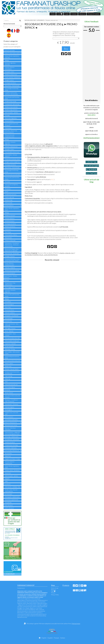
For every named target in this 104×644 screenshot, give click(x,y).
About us (82, 14)
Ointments (8, 229)
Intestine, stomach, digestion (10, 143)
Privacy (53, 593)
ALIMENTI (7, 484)
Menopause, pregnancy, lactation (12, 185)
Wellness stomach (10, 215)
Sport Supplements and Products (12, 124)
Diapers (7, 479)
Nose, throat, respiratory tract (12, 467)
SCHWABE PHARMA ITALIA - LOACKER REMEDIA (41, 255)
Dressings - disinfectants (12, 437)
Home (53, 14)
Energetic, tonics (10, 72)
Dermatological (9, 304)
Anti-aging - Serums (10, 328)
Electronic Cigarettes (11, 118)
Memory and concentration (13, 175)
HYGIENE (7, 390)
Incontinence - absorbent (12, 439)
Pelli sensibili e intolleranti (12, 341)
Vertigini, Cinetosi (10, 256)
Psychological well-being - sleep (12, 89)
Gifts (6, 481)
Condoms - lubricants (11, 448)
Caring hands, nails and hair (12, 104)
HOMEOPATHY (9, 206)
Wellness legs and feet (11, 110)
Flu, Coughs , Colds (10, 287)
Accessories (8, 453)
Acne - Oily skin (9, 331)
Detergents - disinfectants (12, 497)
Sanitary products (10, 442)
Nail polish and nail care (11, 384)
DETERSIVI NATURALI (12, 420)
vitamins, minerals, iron (66, 253)
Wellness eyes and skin (11, 107)
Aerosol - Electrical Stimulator (10, 429)
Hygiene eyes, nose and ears (12, 413)
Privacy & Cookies (93, 14)
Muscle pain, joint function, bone (12, 98)
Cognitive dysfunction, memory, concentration (11, 93)
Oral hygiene (8, 410)
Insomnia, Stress (10, 310)
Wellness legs (9, 200)
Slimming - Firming (10, 349)
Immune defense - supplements (10, 462)
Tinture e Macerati (10, 240)
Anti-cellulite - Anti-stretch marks (12, 353)
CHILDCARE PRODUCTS (12, 451)
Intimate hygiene (10, 407)
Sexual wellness (9, 121)
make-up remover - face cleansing (12, 325)
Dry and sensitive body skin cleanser (13, 396)
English (44, 638)
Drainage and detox (10, 83)
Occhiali (7, 115)
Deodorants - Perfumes (12, 404)
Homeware (8, 128)
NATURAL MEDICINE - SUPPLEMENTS (35, 20)
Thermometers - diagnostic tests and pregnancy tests (12, 433)
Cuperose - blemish (10, 344)
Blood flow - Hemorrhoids (12, 86)
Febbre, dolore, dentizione (12, 470)
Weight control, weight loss (12, 162)
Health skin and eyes (11, 194)
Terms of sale (55, 588)
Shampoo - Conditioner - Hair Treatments (12, 401)
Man (6, 382)
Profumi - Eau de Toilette (12, 369)
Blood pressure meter (11, 425)
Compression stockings (11, 445)
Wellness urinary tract (11, 75)
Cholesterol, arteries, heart (12, 159)
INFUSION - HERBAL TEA (13, 487)
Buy (66, 49)
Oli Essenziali (9, 203)
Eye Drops (8, 232)
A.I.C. (52, 179)
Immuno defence (10, 218)
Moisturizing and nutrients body (12, 357)
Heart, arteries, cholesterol (13, 77)
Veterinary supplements (12, 500)
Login (67, 14)
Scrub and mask (9, 346)
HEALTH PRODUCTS (11, 422)
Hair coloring (9, 376)
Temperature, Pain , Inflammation (10, 284)
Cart (60, 14)
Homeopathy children (11, 235)
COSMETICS (8, 321)
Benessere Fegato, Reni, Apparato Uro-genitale (12, 250)
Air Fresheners (9, 417)
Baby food (8, 456)
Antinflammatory (10, 221)
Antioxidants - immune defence (11, 156)
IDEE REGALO (9, 505)
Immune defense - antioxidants (10, 68)
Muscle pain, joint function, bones (12, 178)
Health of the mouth (11, 101)
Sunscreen (8, 473)
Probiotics (8, 189)
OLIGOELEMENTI (10, 273)
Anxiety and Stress (10, 227)
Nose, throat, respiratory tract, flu (12, 57)
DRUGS (7, 280)
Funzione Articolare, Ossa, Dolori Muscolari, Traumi (12, 260)
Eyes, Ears (8, 307)
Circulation (8, 302)
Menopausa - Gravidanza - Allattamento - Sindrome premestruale (12, 245)
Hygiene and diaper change (12, 459)
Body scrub (8, 366)
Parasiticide (8, 502)
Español (50, 638)
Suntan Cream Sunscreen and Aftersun (12, 373)
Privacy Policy (55, 595)
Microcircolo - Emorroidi (12, 253)
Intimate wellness (10, 313)
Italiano (63, 638)
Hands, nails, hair (10, 197)
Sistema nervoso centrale (12, 270)
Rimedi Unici (8, 238)
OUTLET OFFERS (10, 50)
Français (56, 638)
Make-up (8, 379)
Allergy (7, 60)
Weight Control (9, 80)
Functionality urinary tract (12, 152)
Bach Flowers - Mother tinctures (11, 277)
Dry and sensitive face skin (12, 338)
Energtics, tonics (10, 149)
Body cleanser (9, 393)
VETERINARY (8, 494)
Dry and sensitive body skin (13, 361)
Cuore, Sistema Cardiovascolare (10, 264)
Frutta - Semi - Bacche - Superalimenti (12, 491)
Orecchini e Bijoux (10, 387)
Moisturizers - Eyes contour (10, 335)
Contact (74, 14)
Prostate (8, 182)
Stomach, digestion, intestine (10, 64)
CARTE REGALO (9, 508)
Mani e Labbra (9, 363)
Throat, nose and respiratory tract (10, 136)
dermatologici (9, 318)
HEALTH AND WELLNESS (12, 53)
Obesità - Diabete (10, 268)
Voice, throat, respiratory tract (12, 209)
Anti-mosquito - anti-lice (12, 113)
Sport (7, 192)
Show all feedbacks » (91, 100)
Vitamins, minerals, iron (52, 20)
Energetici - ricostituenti (12, 316)
